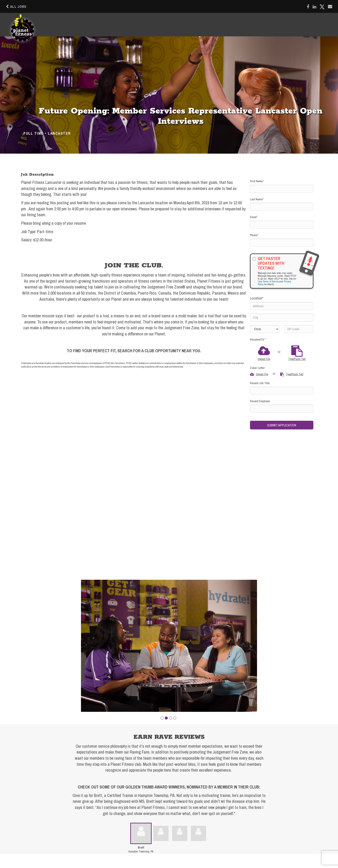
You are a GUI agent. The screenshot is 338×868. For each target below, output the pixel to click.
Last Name (257, 199)
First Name (257, 181)
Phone (254, 235)
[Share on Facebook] (308, 7)
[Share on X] (322, 7)
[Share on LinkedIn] (314, 7)
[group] (169, 646)
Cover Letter (257, 368)
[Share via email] (330, 7)
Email (254, 217)
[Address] (282, 306)
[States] (265, 329)
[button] (162, 718)
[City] (282, 318)
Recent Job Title (260, 383)
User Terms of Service (268, 281)
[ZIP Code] (299, 329)
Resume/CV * (258, 339)
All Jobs (16, 7)
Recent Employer (260, 401)
